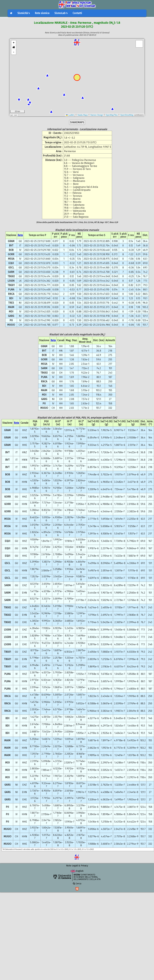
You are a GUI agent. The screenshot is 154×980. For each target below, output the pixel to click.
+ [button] (14, 43)
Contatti (77, 13)
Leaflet (70, 115)
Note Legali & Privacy (77, 866)
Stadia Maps (83, 115)
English (77, 871)
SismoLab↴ (61, 13)
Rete (20, 235)
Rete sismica (42, 13)
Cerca (77, 884)
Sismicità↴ (24, 13)
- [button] (14, 52)
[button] (14, 47)
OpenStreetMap (127, 115)
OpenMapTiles (112, 115)
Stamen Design (97, 115)
